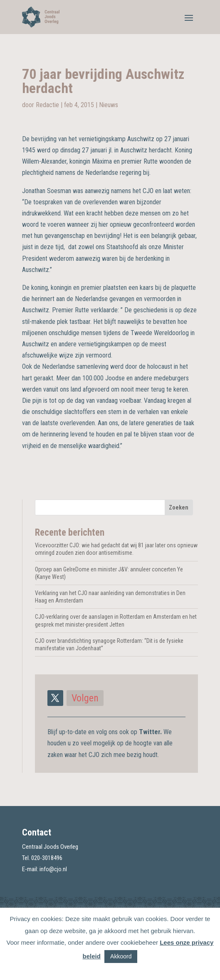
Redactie (47, 105)
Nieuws (109, 105)
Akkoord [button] (121, 956)
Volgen (85, 698)
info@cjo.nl (53, 869)
